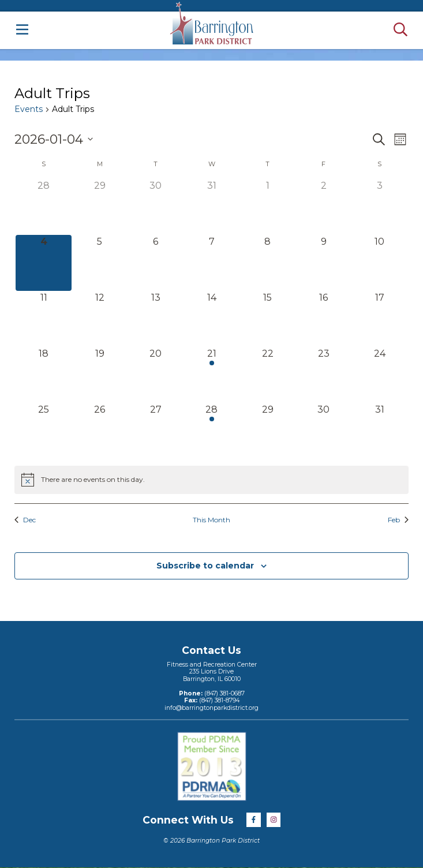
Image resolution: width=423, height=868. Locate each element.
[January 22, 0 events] (267, 375)
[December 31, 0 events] (211, 207)
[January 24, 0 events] (379, 375)
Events (29, 109)
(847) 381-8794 (218, 700)
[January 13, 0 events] (156, 319)
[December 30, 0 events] (156, 207)
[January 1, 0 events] (267, 207)
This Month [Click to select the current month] (211, 520)
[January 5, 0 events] (100, 263)
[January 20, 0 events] (156, 375)
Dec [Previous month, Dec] (25, 520)
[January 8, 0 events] (267, 263)
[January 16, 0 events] (323, 319)
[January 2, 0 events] (323, 207)
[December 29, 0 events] (100, 207)
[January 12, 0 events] (100, 319)
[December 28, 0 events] (44, 207)
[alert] (211, 480)
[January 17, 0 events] (379, 319)
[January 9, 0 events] (323, 263)
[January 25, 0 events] (44, 431)
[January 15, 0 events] (267, 319)
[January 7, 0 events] (211, 263)
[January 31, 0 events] (379, 431)
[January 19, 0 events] (100, 375)
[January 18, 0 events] (44, 375)
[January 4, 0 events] (44, 263)
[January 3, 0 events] (379, 207)
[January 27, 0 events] (156, 431)
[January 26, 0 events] (100, 431)
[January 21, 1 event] (211, 375)
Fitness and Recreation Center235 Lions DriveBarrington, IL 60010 (212, 672)
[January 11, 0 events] (44, 319)
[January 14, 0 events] (211, 319)
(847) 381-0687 (224, 693)
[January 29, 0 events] (267, 431)
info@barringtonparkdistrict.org (211, 708)
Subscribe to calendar (205, 566)
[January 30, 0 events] (323, 431)
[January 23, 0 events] (323, 375)
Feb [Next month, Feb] (398, 520)
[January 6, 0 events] (156, 263)
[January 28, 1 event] (211, 431)
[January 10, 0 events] (379, 263)
